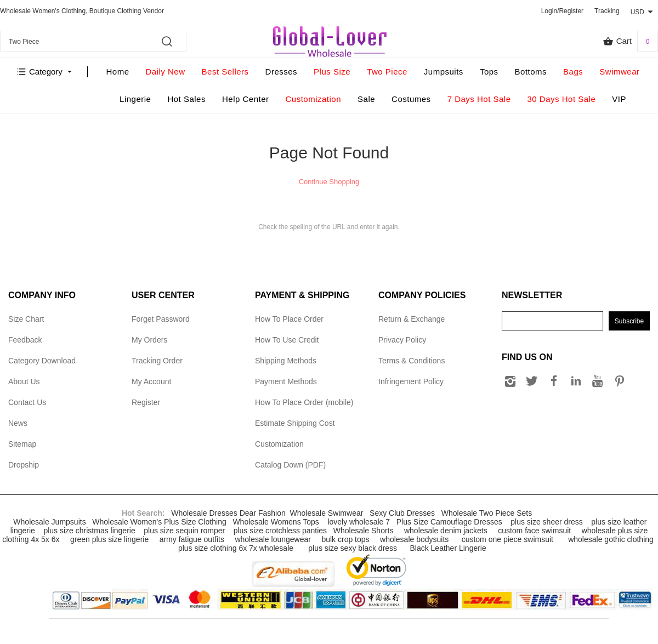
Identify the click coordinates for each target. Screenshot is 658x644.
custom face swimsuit (534, 531)
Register (146, 402)
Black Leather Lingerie (448, 548)
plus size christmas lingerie (89, 531)
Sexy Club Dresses (402, 513)
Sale (366, 99)
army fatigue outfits (192, 539)
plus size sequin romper (184, 531)
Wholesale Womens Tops (276, 522)
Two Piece (387, 72)
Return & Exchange (412, 319)
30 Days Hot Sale (562, 99)
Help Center (246, 99)
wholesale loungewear (273, 539)
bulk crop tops (345, 539)
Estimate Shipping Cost (295, 423)
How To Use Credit (287, 340)
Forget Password (161, 319)
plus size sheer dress (547, 522)
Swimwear (619, 72)
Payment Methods (286, 381)
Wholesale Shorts (364, 531)
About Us (24, 381)
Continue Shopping (329, 182)
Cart (630, 41)
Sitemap (22, 444)
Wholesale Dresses (204, 513)
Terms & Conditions (412, 361)
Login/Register (562, 11)
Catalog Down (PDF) (290, 465)
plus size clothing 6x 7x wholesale (236, 548)
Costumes (411, 99)
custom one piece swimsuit (507, 539)
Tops (489, 72)
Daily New (166, 72)
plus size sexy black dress (353, 548)
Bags (573, 72)
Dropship (24, 465)
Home (118, 72)
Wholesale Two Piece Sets (487, 513)
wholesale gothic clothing (611, 539)
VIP (619, 99)
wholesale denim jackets (446, 531)
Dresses (282, 72)
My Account (151, 381)
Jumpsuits (444, 72)
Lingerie (135, 99)
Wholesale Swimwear (327, 513)
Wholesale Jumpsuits (49, 522)
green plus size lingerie (109, 539)
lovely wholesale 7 (359, 522)
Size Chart (26, 319)
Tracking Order (157, 361)
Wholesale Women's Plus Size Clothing (159, 522)
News (18, 423)
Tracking (607, 11)
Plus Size (332, 72)
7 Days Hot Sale (479, 99)
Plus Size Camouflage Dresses (449, 522)
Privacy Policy (402, 340)
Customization (314, 99)
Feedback (25, 340)
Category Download (42, 361)
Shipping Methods (286, 361)
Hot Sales (186, 99)
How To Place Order (289, 319)
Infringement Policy (411, 381)
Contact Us (27, 402)
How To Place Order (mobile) (304, 402)
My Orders (149, 340)
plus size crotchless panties (280, 531)
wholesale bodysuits (414, 539)
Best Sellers (225, 72)
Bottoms (531, 72)
